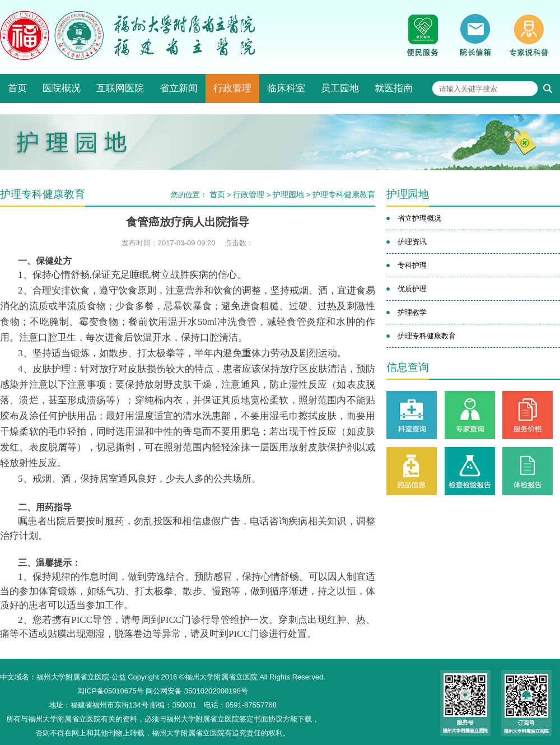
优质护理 (412, 289)
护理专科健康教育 (344, 194)
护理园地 (288, 194)
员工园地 (340, 88)
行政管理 (232, 88)
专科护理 (412, 265)
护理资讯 (412, 242)
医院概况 (62, 88)
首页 (17, 88)
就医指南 (394, 88)
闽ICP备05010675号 (111, 691)
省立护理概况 (419, 218)
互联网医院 (120, 88)
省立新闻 (179, 88)
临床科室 (286, 88)
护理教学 (412, 312)
